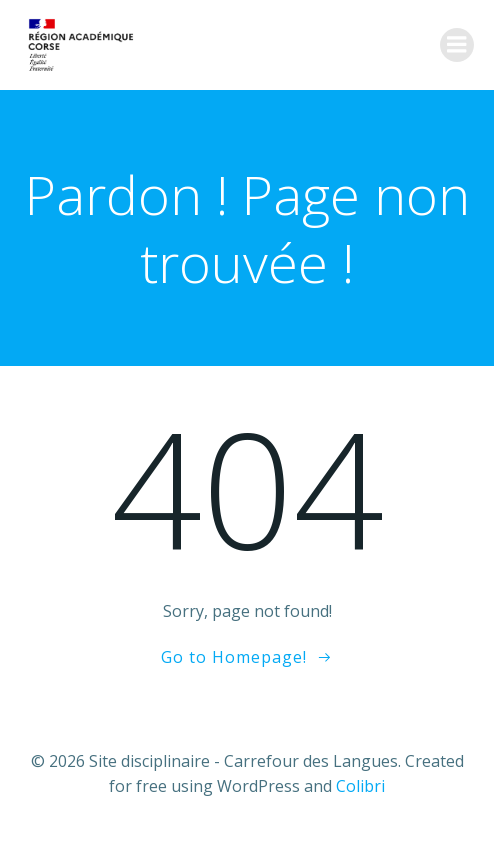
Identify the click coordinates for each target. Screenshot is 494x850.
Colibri (360, 786)
